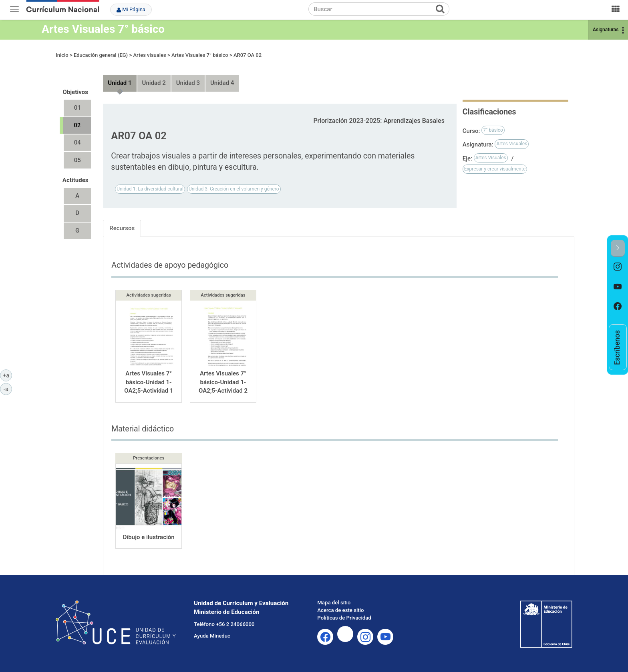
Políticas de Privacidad (344, 618)
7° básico (493, 130)
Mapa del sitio (334, 603)
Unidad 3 (188, 83)
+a (7, 375)
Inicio (62, 55)
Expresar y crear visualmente (495, 169)
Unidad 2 (154, 83)
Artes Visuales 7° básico (103, 29)
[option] (618, 267)
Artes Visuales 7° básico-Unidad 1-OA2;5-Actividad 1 (149, 382)
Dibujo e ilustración (149, 537)
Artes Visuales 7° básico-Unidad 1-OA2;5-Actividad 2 (223, 382)
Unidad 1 (120, 83)
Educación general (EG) (101, 55)
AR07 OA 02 (248, 55)
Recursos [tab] (122, 228)
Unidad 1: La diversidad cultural (150, 189)
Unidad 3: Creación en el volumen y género (234, 189)
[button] (618, 248)
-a (8, 389)
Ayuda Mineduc (212, 636)
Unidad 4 (222, 83)
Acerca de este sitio (340, 610)
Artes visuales (149, 55)
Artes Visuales (512, 144)
